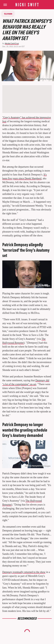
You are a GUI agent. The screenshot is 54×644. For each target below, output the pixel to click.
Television (8, 14)
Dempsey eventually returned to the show (24, 572)
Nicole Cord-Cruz (12, 43)
